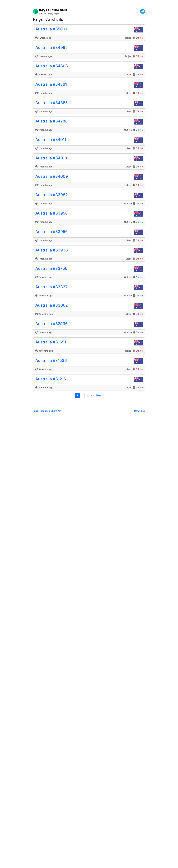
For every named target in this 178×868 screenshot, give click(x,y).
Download (140, 411)
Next (99, 395)
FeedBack (45, 411)
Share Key (56, 411)
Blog (36, 411)
